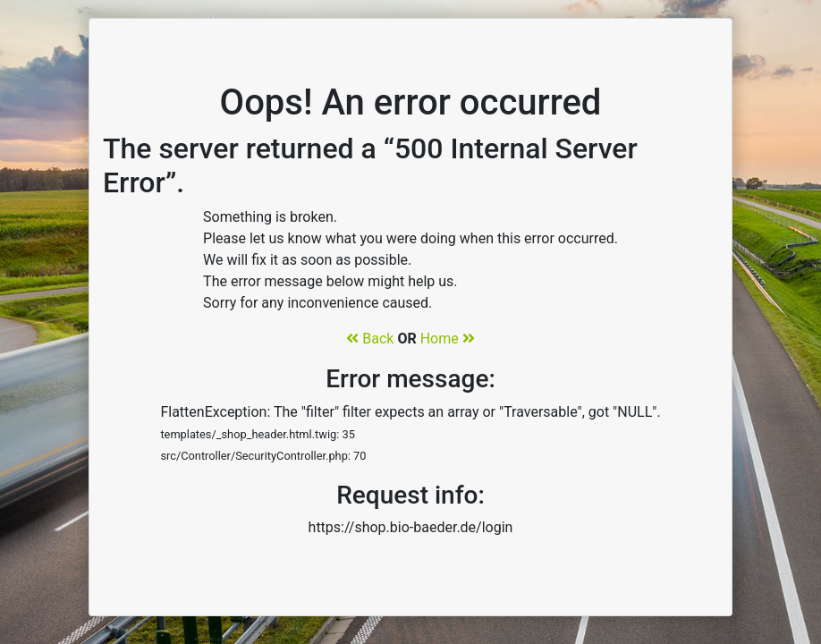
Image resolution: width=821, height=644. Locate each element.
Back (370, 339)
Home (448, 339)
